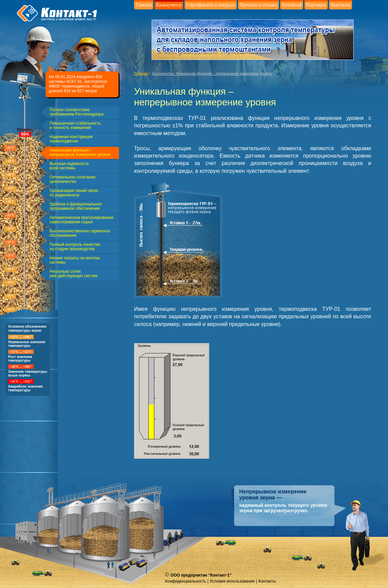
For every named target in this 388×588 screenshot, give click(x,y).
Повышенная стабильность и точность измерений (75, 126)
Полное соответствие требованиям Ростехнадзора (76, 112)
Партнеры (316, 5)
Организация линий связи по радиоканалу (74, 193)
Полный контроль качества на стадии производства (75, 247)
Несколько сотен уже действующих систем (73, 274)
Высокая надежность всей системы (69, 166)
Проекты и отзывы (258, 5)
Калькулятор (169, 5)
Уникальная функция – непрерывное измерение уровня (80, 153)
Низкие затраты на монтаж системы (75, 260)
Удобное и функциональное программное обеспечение (76, 206)
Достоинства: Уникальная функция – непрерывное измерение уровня (212, 73)
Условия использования (232, 581)
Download (292, 5)
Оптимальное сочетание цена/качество (73, 179)
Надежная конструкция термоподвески (71, 139)
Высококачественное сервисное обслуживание (80, 233)
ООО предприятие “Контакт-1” (201, 575)
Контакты (341, 5)
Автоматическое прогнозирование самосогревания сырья (82, 220)
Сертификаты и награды (211, 5)
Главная (144, 5)
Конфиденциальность (186, 581)
